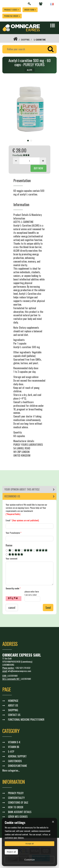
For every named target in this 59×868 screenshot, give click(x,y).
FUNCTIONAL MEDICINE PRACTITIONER (26, 720)
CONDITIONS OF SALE (18, 802)
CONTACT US (14, 715)
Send (48, 608)
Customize (29, 860)
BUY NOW (38, 168)
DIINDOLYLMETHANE (17, 766)
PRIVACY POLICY (16, 793)
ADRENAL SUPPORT (17, 756)
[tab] (29, 489)
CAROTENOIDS (15, 761)
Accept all (29, 844)
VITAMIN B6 (14, 747)
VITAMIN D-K (14, 742)
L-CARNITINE (40, 40)
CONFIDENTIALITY (16, 798)
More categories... (11, 770)
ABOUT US (13, 705)
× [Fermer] (53, 822)
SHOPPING (25, 40)
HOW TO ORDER (16, 807)
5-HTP (11, 752)
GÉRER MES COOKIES (18, 817)
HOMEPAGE (13, 701)
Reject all (11, 852)
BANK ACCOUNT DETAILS (20, 812)
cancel (12, 608)
